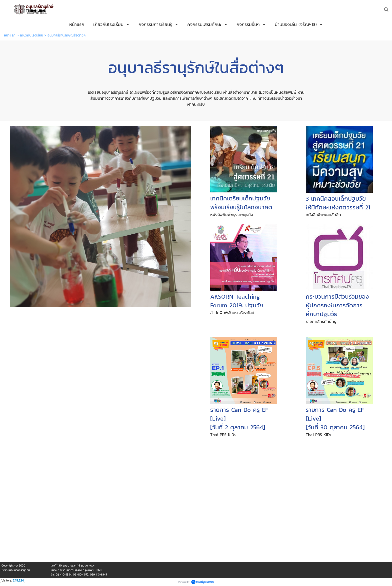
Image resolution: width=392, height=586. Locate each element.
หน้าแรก (10, 35)
